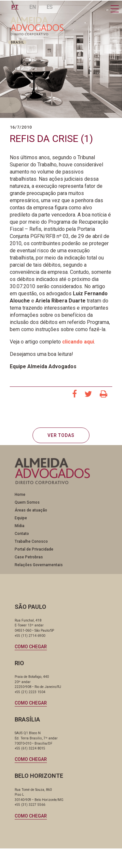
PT (15, 7)
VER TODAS (61, 435)
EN (33, 7)
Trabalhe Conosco (31, 541)
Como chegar (31, 647)
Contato (22, 534)
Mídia (20, 526)
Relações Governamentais (39, 565)
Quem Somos (27, 502)
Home (20, 495)
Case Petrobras (29, 557)
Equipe (21, 518)
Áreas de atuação (31, 510)
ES (50, 7)
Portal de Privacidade (34, 549)
